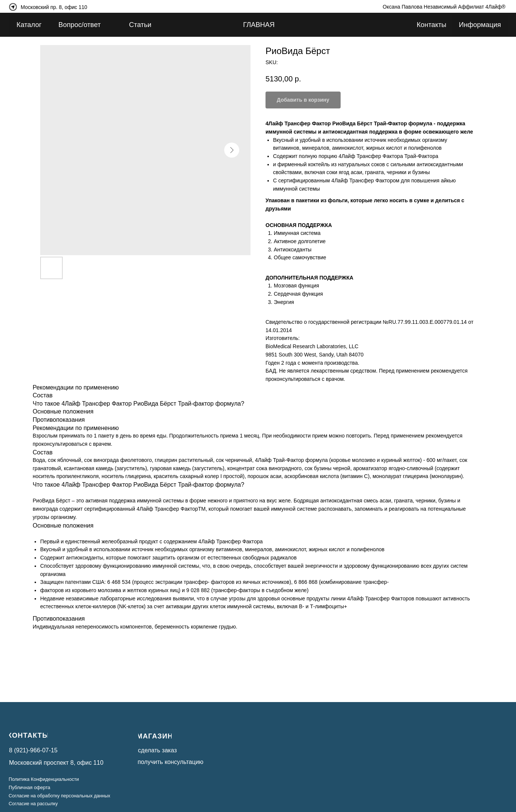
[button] (176, 762)
